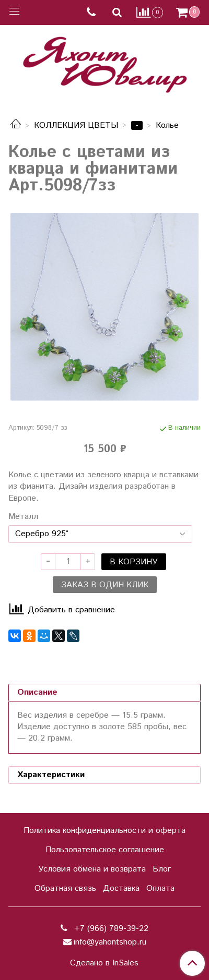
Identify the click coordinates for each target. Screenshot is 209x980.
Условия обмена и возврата (92, 869)
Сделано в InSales (104, 963)
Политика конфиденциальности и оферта (104, 831)
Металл (23, 517)
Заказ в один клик (105, 585)
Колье (167, 125)
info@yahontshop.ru (110, 942)
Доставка (121, 888)
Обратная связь (65, 888)
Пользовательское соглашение (105, 850)
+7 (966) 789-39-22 (110, 929)
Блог (162, 869)
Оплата (160, 888)
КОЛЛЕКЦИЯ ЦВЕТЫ (76, 125)
